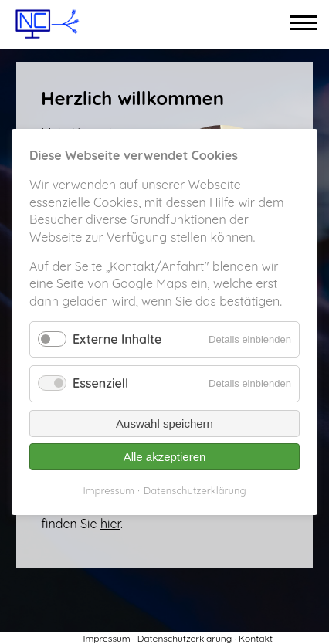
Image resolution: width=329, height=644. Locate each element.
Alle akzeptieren (165, 457)
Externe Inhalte (117, 339)
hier (110, 524)
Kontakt (256, 638)
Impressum (106, 638)
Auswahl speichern (164, 424)
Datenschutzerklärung (185, 638)
